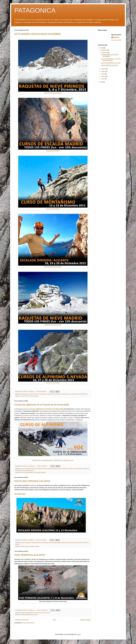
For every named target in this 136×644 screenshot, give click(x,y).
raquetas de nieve (66, 394)
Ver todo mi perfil (116, 40)
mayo (103, 74)
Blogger (78, 634)
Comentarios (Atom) (28, 623)
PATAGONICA (35, 10)
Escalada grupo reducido (68, 543)
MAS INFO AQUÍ (20, 494)
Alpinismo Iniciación (43, 469)
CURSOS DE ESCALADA (53, 151)
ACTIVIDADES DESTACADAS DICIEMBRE (38, 34)
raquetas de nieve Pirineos (22, 396)
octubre (104, 69)
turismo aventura (34, 396)
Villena (48, 613)
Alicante (23, 613)
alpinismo (23, 469)
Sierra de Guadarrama (28, 470)
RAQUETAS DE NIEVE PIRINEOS (53, 93)
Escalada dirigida (56, 543)
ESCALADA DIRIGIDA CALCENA (32, 481)
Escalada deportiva (46, 543)
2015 (101, 48)
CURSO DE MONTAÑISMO (53, 209)
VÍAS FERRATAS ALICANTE (30, 555)
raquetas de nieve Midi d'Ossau (79, 394)
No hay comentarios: (42, 391)
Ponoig (37, 613)
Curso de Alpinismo (63, 469)
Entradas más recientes (22, 620)
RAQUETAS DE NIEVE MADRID (53, 325)
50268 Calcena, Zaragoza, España (30, 546)
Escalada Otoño (79, 543)
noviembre (105, 53)
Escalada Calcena (36, 543)
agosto (103, 71)
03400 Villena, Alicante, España (29, 615)
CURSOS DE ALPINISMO (53, 383)
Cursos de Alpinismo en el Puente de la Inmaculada (42, 405)
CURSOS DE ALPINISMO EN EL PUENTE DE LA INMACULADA (53, 461)
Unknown (117, 37)
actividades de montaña (27, 394)
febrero (104, 76)
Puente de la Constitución (40, 394)
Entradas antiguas (85, 620)
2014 (101, 82)
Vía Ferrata (43, 613)
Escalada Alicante (30, 613)
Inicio (54, 620)
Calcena (33, 485)
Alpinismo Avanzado (32, 469)
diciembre (104, 50)
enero (103, 79)
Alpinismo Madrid (53, 469)
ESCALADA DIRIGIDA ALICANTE (53, 267)
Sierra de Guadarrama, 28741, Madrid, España (33, 472)
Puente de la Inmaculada (54, 394)
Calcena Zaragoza (26, 543)
